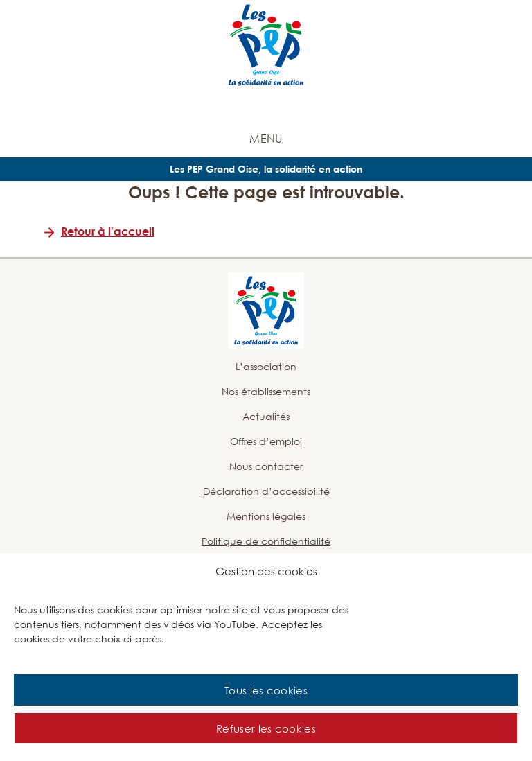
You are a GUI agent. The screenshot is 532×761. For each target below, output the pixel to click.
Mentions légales (266, 516)
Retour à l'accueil (108, 231)
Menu (266, 139)
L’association (266, 366)
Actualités (266, 416)
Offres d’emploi (266, 441)
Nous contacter (266, 466)
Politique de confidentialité (266, 541)
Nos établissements (266, 391)
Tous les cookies (266, 690)
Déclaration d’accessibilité (266, 491)
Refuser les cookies (266, 728)
